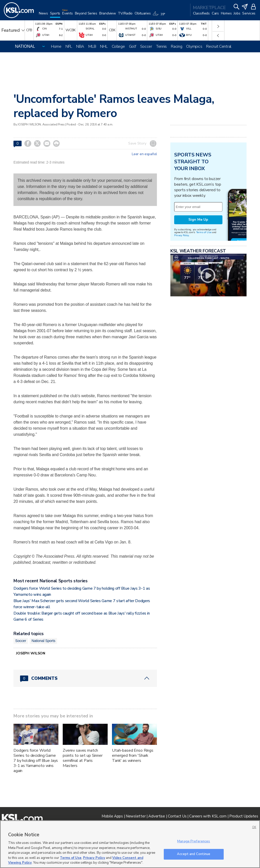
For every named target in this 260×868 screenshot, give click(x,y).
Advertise (157, 816)
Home (56, 46)
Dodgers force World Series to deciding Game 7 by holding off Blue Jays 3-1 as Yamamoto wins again (36, 761)
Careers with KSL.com (208, 816)
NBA (80, 46)
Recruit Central (219, 46)
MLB (92, 46)
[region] (130, 844)
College (118, 46)
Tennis (161, 46)
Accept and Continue (194, 854)
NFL (69, 46)
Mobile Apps (112, 816)
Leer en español (144, 154)
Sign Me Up (198, 220)
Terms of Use (204, 232)
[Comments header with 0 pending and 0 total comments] (85, 678)
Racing (176, 46)
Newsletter (136, 816)
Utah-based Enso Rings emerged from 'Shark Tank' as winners (133, 756)
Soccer (146, 46)
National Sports (43, 641)
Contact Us (177, 816)
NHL (104, 46)
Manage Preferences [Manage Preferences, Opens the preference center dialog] (194, 841)
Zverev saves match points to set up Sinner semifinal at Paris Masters (83, 758)
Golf (133, 46)
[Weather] (160, 16)
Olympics (194, 46)
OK (254, 827)
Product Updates (244, 816)
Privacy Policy (182, 235)
